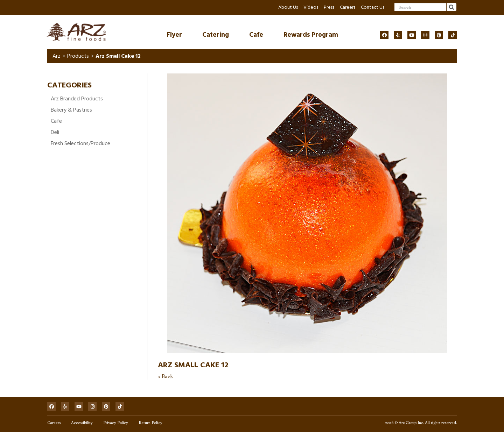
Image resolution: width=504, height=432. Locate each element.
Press (329, 7)
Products (78, 56)
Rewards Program (311, 35)
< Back (165, 376)
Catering (216, 35)
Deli (55, 132)
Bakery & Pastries (71, 110)
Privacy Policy (116, 422)
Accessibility (82, 422)
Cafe (256, 35)
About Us (288, 7)
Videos (311, 7)
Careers (348, 7)
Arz (57, 56)
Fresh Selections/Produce (80, 143)
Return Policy (150, 422)
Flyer (174, 35)
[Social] (384, 35)
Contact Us (373, 7)
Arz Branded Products (77, 99)
